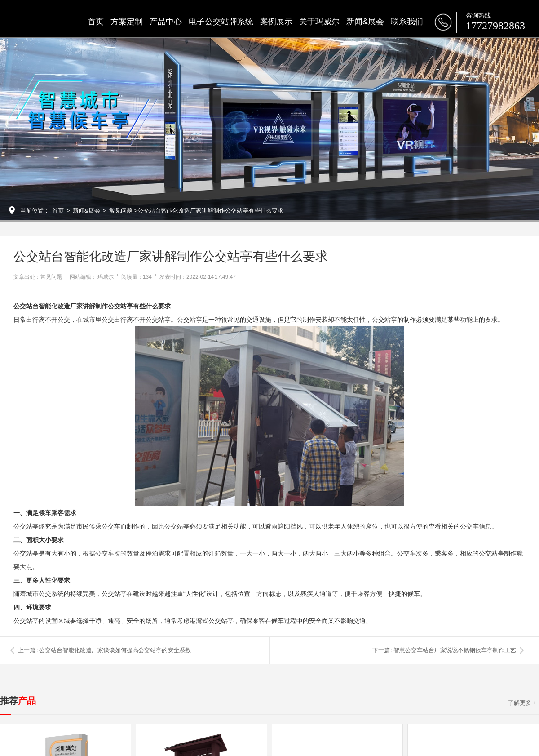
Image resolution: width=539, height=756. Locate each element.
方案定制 (127, 22)
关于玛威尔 (319, 22)
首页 (96, 22)
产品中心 (166, 22)
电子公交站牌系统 (221, 22)
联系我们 (407, 22)
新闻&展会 (365, 22)
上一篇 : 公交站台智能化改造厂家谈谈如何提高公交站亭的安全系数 (104, 650)
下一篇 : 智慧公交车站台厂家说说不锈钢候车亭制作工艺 (444, 650)
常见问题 (121, 211)
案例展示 (276, 22)
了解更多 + (522, 703)
